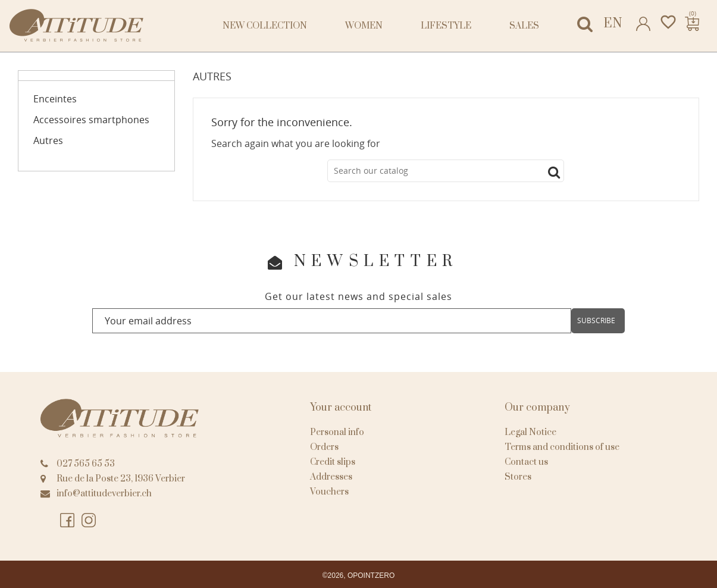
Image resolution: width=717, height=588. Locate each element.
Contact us (526, 462)
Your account (341, 408)
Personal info (337, 432)
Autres (48, 141)
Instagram (89, 521)
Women (364, 26)
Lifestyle (446, 26)
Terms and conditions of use (562, 447)
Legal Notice (530, 432)
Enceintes (55, 99)
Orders (324, 447)
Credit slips (333, 462)
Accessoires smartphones (91, 120)
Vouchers (329, 492)
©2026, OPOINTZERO (359, 576)
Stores (518, 477)
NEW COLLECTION (265, 26)
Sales (524, 26)
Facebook (68, 521)
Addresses (331, 477)
